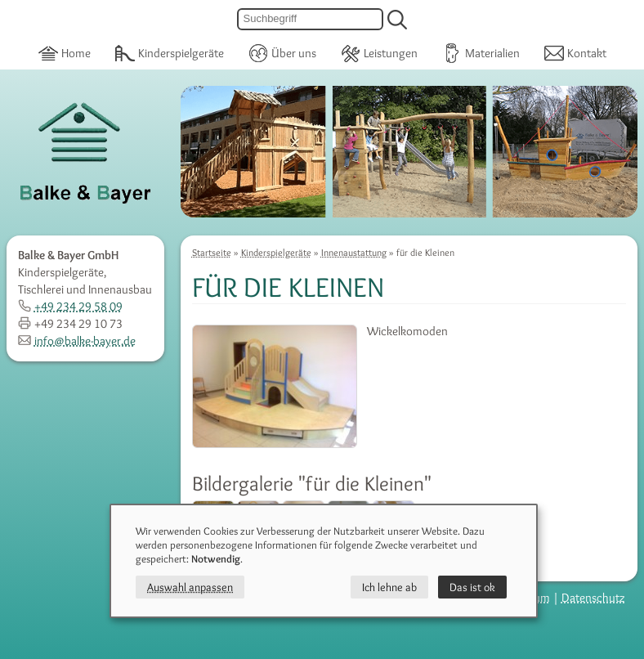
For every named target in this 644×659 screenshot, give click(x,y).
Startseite (212, 252)
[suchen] (397, 20)
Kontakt (575, 52)
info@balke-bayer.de (77, 341)
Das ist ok (472, 587)
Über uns (282, 52)
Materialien (481, 52)
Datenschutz (593, 598)
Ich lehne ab (389, 587)
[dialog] (324, 561)
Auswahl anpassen (190, 587)
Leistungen (379, 52)
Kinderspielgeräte (170, 52)
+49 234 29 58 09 (70, 307)
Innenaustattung (354, 252)
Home (65, 52)
